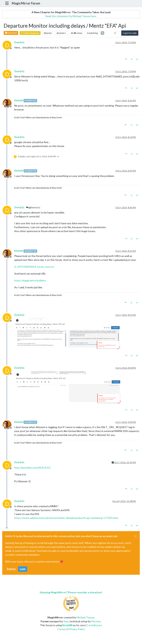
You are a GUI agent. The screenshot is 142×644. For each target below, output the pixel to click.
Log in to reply (130, 33)
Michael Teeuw (85, 617)
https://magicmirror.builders (30, 280)
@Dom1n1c (33, 207)
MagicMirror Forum (26, 3)
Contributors (94, 625)
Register (11, 569)
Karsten (96, 621)
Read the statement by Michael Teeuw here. (71, 16)
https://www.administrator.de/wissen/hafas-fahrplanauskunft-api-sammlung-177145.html (66, 518)
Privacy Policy (77, 629)
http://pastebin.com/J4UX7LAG (32, 468)
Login (23, 569)
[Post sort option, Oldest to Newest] (115, 33)
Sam (66, 621)
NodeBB (67, 625)
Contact (62, 629)
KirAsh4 (18, 101)
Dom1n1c (19, 42)
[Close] (136, 536)
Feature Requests (30, 33)
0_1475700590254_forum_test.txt (34, 267)
